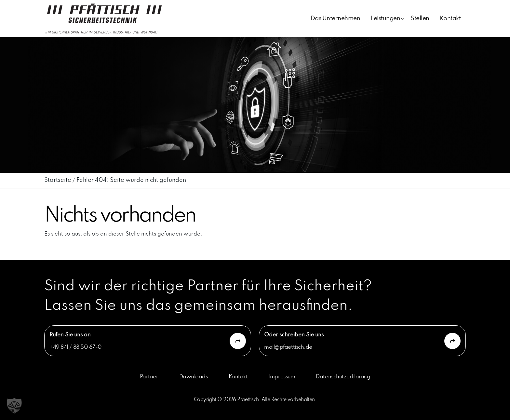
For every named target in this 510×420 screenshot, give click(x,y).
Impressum (282, 377)
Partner (149, 377)
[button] (14, 406)
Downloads (194, 377)
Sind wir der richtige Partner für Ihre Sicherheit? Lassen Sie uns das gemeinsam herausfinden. (208, 296)
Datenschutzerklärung (343, 377)
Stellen (420, 18)
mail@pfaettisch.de (288, 347)
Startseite (58, 180)
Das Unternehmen (335, 18)
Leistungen (385, 18)
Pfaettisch (248, 400)
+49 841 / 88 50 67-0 (76, 347)
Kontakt (450, 18)
